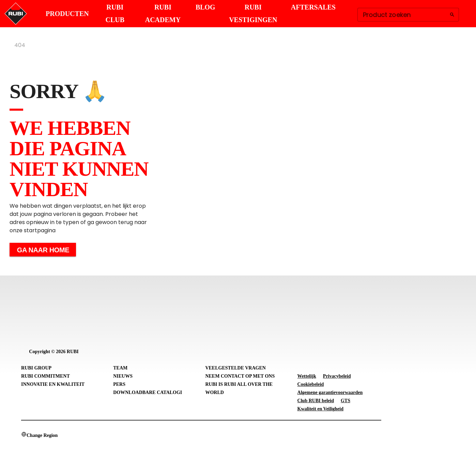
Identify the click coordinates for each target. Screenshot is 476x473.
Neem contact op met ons (240, 376)
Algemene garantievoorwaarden (330, 392)
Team (120, 368)
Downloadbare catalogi (148, 392)
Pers (119, 384)
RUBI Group (36, 368)
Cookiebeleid (311, 384)
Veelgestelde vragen (235, 368)
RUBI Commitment (45, 376)
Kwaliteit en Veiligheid (320, 409)
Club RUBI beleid (316, 401)
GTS (346, 401)
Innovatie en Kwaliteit (53, 384)
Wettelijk (307, 376)
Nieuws (123, 376)
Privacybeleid (337, 376)
